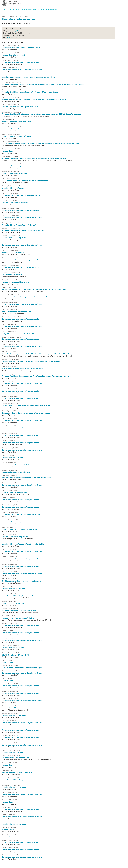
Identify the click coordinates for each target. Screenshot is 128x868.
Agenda (11, 10)
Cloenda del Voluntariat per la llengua (16, 472)
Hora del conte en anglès (18, 19)
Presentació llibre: (20, 225)
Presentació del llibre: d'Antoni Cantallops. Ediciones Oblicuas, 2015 (36, 376)
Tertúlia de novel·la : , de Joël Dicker (28, 77)
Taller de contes (8, 829)
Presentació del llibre (41, 114)
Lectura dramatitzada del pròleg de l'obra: (25, 297)
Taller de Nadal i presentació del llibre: (34, 99)
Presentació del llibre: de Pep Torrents (34, 158)
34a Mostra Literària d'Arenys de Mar (16, 655)
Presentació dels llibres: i (16, 758)
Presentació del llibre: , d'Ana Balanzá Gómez (30, 92)
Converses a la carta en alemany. (22, 47)
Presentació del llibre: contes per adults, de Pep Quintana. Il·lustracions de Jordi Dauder (43, 84)
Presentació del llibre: (19, 596)
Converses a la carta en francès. (20, 210)
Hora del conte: (14, 252)
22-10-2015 (20, 10)
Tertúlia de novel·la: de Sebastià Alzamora (22, 581)
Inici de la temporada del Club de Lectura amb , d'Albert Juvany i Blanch (34, 289)
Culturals (34, 10)
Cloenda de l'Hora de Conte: (26, 413)
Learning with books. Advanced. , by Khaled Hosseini (31, 361)
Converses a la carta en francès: (20, 62)
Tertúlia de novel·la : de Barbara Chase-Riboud (26, 477)
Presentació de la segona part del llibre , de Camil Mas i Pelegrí (37, 354)
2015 (41, 10)
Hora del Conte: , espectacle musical (20, 107)
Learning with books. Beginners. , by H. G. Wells (26, 406)
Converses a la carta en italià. (22, 70)
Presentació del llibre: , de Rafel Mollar (23, 230)
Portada (5, 10)
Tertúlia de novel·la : (18, 772)
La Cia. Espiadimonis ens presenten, (25, 181)
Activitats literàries (51, 10)
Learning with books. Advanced (14, 129)
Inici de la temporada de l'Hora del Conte (17, 312)
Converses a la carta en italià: (22, 450)
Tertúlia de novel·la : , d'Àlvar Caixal (22, 369)
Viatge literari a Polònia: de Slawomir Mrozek (24, 334)
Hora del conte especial (15, 203)
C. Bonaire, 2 (13, 31)
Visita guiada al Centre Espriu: (22, 668)
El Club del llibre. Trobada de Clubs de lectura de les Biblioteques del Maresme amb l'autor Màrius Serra (40, 144)
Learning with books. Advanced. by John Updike (23, 544)
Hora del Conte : (14, 428)
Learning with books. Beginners (14, 166)
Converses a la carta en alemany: (22, 383)
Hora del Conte (8, 151)
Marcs (28, 10)
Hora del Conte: (14, 55)
